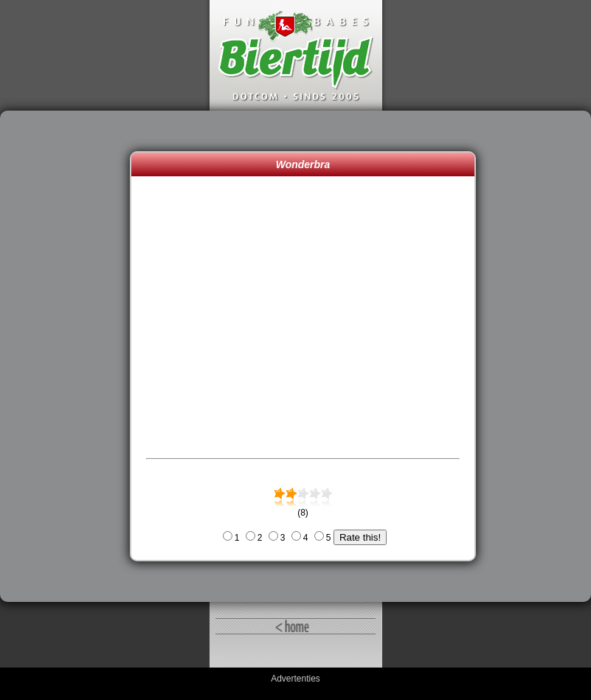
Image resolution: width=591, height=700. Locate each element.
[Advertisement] (69, 356)
